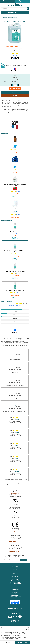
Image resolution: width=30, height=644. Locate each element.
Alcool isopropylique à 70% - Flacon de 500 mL (15, 271)
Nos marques (15, 591)
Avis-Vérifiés (26, 337)
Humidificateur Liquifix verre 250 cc (15, 144)
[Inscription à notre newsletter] (11, 560)
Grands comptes (15, 598)
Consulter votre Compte (15, 582)
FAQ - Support (15, 579)
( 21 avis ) (18, 273)
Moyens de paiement (15, 571)
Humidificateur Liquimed (15, 164)
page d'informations (12, 347)
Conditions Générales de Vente (15, 572)
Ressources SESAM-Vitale (15, 594)
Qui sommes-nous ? (15, 568)
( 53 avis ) (18, 233)
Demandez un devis (15, 551)
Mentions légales (15, 574)
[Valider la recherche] (28, 9)
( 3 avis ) (18, 293)
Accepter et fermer (23, 642)
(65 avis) (15, 55)
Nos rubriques (15, 592)
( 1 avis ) (18, 150)
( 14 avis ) (18, 215)
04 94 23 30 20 (12, 542)
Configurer (8, 642)
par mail (20, 542)
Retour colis (15, 569)
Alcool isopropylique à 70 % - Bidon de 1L (15, 231)
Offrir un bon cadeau (15, 590)
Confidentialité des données (15, 584)
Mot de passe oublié (15, 581)
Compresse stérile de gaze (15, 209)
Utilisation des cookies (15, 585)
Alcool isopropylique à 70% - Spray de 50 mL (15, 291)
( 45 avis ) (18, 191)
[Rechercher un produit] (14, 9)
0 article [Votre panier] (22, 1)
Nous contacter (15, 578)
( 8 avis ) (18, 254)
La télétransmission (15, 595)
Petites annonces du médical (15, 597)
